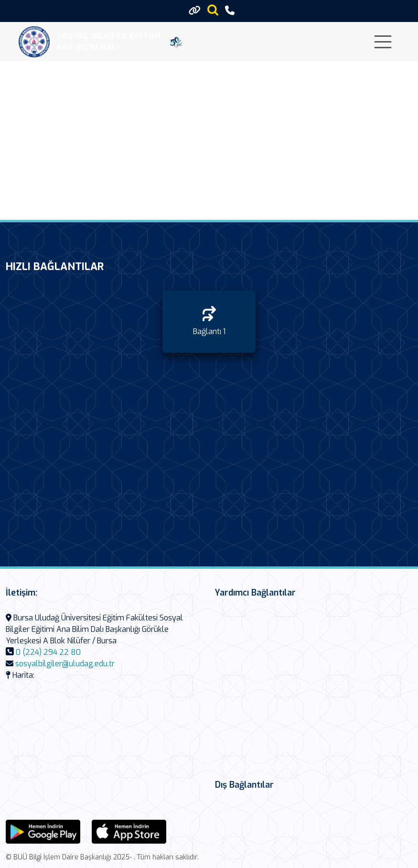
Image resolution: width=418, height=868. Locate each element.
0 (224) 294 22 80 (48, 652)
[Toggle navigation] (383, 42)
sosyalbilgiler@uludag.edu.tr (65, 664)
